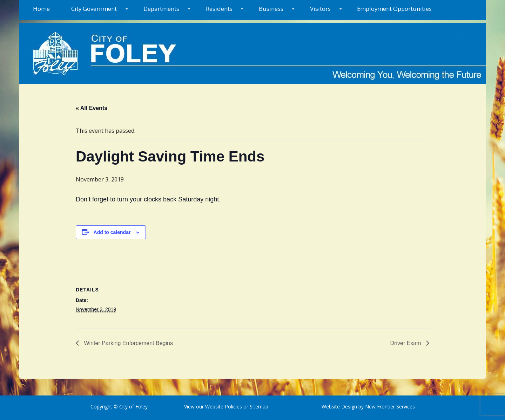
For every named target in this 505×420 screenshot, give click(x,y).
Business (271, 9)
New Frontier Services (390, 407)
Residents (219, 9)
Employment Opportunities (394, 9)
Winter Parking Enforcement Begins (128, 343)
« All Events (92, 108)
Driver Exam (406, 343)
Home (41, 9)
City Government (94, 9)
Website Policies (224, 407)
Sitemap (258, 407)
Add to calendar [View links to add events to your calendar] (112, 232)
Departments (161, 9)
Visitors (320, 9)
